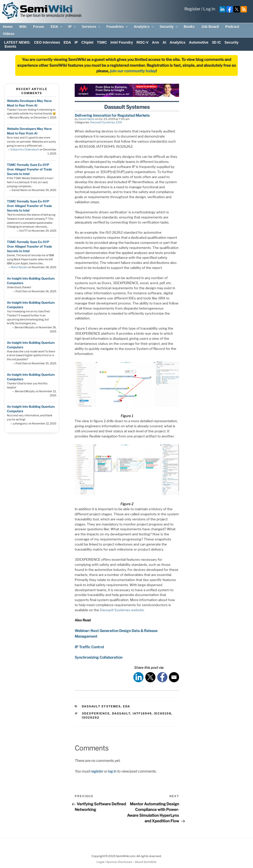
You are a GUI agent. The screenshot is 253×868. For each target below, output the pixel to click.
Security (169, 27)
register (97, 771)
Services (92, 27)
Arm (155, 42)
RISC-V (142, 42)
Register (192, 9)
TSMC (102, 42)
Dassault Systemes (103, 122)
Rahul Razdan (19, 267)
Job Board (210, 27)
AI (164, 42)
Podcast (232, 27)
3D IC (216, 42)
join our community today (133, 71)
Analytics (144, 27)
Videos (9, 34)
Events (10, 46)
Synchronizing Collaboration (99, 657)
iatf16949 (142, 713)
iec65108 (163, 713)
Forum (39, 27)
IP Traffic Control (89, 647)
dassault (121, 713)
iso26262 (91, 718)
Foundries (117, 27)
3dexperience (96, 713)
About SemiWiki (146, 862)
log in (112, 771)
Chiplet (87, 42)
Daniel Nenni (86, 119)
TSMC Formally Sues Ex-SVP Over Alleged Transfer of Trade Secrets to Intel (29, 169)
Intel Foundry (122, 42)
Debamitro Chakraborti (25, 150)
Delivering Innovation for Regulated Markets (112, 115)
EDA (57, 27)
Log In (209, 9)
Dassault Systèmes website (122, 610)
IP (72, 27)
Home (8, 27)
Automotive (199, 42)
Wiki (23, 27)
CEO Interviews (47, 42)
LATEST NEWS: (17, 42)
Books (189, 27)
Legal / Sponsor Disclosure (115, 862)
